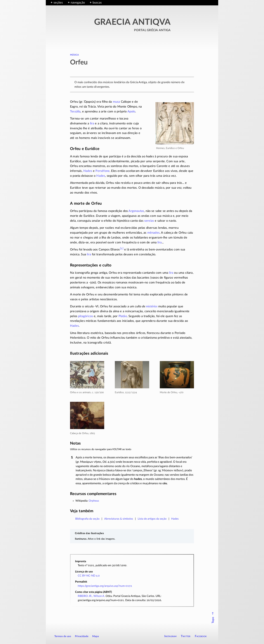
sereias (149, 221)
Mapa (96, 636)
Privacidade (82, 636)
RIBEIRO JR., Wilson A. (91, 596)
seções (58, 3)
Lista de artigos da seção (152, 519)
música (74, 55)
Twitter (186, 636)
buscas (97, 3)
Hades (88, 171)
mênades (153, 233)
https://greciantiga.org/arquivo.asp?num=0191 (105, 586)
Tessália (75, 112)
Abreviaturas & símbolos (119, 519)
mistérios (152, 307)
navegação (78, 3)
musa (116, 102)
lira (92, 124)
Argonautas (136, 211)
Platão (123, 316)
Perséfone (103, 171)
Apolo (131, 112)
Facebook (201, 636)
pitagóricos (86, 316)
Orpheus (94, 501)
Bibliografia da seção (87, 519)
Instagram (170, 636)
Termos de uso (63, 636)
